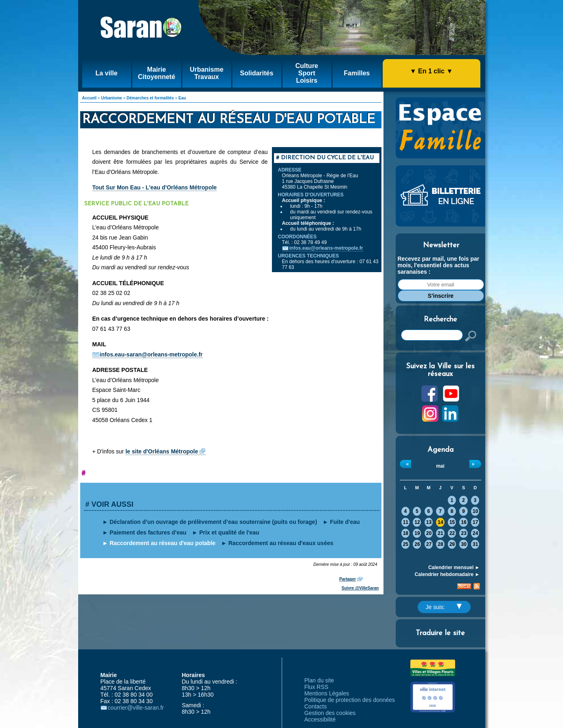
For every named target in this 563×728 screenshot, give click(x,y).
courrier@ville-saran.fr (136, 708)
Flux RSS (317, 687)
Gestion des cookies (330, 713)
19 (417, 533)
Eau (182, 98)
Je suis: (444, 607)
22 (452, 533)
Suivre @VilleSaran (360, 588)
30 (463, 544)
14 (440, 522)
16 (463, 522)
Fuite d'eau (345, 522)
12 (417, 522)
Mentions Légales (327, 693)
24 (475, 533)
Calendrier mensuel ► (454, 567)
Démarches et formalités (150, 98)
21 (440, 533)
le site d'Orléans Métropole (162, 451)
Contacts (316, 706)
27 (429, 544)
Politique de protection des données (350, 700)
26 (417, 544)
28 (440, 544)
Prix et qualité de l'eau (229, 532)
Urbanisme (112, 98)
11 (406, 522)
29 (452, 544)
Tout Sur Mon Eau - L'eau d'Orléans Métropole (155, 187)
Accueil (90, 98)
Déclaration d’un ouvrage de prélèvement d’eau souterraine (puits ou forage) (213, 522)
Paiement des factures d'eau (148, 532)
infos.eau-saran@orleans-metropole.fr (151, 354)
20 (429, 533)
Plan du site (319, 680)
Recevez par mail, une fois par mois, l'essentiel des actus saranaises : (439, 265)
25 (406, 544)
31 (475, 544)
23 (463, 533)
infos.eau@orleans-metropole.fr (326, 248)
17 (475, 522)
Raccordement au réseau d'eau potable (162, 543)
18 (406, 533)
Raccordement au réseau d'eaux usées (281, 543)
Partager (348, 579)
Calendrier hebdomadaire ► (447, 574)
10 (475, 511)
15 (452, 522)
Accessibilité (320, 719)
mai (440, 466)
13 (429, 522)
